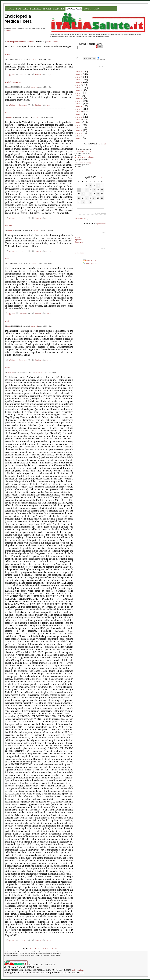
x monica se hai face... (83, 151)
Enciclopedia (80, 218)
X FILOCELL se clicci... (84, 157)
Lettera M (78, 104)
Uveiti (8, 368)
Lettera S (78, 120)
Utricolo (9, 54)
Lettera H (78, 90)
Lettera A (78, 72)
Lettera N (78, 106)
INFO (96, 9)
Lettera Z (78, 138)
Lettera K (78, 98)
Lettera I (78, 93)
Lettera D (78, 80)
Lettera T (78, 122)
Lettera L (78, 101)
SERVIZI (47, 9)
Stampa (47, 75)
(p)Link (10, 75)
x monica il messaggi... (84, 163)
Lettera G (78, 88)
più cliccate (102, 224)
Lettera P (78, 112)
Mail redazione (78, 970)
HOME (11, 9)
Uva (7, 112)
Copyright (79, 242)
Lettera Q (78, 114)
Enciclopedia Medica (16, 42)
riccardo (10, 372)
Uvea (7, 259)
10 (45, 948)
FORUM (88, 9)
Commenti (21, 75)
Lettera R (78, 117)
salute (9, 117)
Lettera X (78, 133)
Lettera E (78, 82)
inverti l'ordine (52, 42)
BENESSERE (22, 9)
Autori (77, 237)
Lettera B (78, 74)
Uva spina (9, 226)
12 (50, 948)
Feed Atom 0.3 (90, 263)
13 (53, 948)
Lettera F (78, 85)
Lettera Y (78, 136)
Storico (30, 42)
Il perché (78, 240)
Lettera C (78, 77)
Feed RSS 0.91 (90, 260)
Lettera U (35, 59)
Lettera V (78, 128)
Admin (8, 30)
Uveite (8, 321)
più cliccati (102, 144)
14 (55, 948)
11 (48, 948)
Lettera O (78, 109)
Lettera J (78, 96)
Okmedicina (79, 253)
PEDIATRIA (59, 9)
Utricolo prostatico (13, 82)
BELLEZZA (35, 9)
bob (8, 59)
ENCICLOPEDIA (74, 9)
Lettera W (78, 130)
